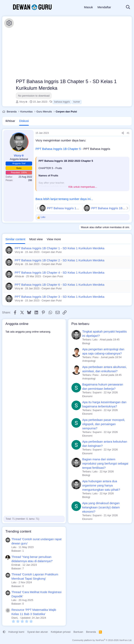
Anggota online (17, 324)
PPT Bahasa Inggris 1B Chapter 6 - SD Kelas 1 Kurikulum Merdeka (59, 285)
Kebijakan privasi (61, 632)
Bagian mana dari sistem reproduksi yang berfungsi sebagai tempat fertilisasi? (105, 463)
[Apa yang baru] (118, 7)
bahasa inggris (62, 102)
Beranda (91, 632)
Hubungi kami (16, 632)
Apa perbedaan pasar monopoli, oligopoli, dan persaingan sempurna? (104, 424)
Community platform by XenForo (102, 640)
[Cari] (128, 7)
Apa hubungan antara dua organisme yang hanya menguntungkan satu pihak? (101, 485)
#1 (128, 133)
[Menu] (6, 7)
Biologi (86, 343)
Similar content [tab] (15, 239)
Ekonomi (87, 396)
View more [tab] (54, 239)
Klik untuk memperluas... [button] (83, 187)
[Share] (123, 133)
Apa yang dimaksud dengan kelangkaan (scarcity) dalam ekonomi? (101, 507)
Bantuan (78, 632)
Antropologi (89, 361)
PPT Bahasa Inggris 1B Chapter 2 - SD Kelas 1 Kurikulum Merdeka (59, 260)
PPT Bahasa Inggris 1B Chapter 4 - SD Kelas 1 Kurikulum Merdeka (59, 273)
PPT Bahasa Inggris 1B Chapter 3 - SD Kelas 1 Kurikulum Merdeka (59, 297)
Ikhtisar (10, 121)
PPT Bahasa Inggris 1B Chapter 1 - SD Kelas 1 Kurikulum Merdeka (59, 248)
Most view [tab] (36, 239)
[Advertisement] (73, 48)
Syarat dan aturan (38, 632)
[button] (4, 632)
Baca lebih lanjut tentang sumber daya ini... (64, 199)
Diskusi (24, 121)
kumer (77, 102)
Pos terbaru (80, 324)
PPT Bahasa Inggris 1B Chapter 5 (58, 149)
